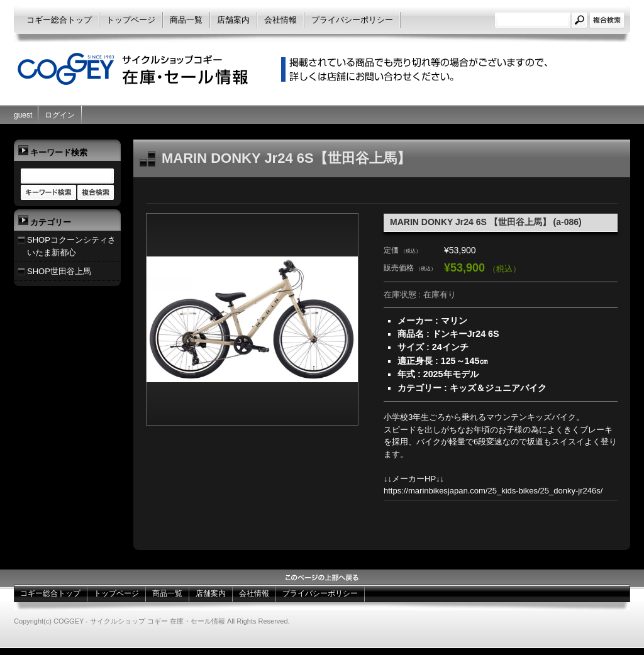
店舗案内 (233, 20)
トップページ (131, 20)
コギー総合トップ (59, 20)
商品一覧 (186, 20)
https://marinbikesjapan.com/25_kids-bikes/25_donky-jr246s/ (493, 491)
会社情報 (280, 20)
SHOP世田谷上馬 (59, 271)
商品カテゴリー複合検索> (96, 193)
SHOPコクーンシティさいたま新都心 (71, 246)
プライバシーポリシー (352, 20)
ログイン (60, 115)
